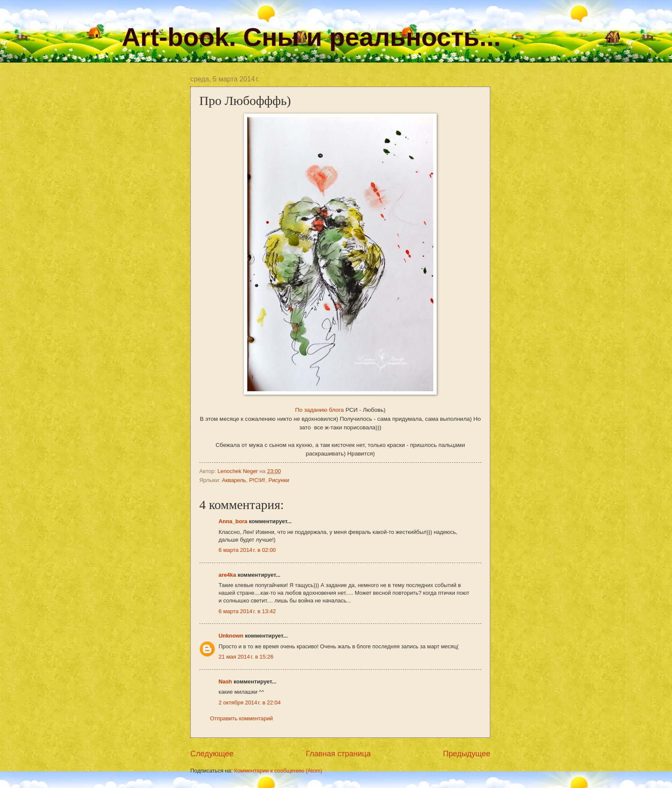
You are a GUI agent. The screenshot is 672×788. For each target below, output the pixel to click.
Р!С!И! (257, 480)
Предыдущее (467, 754)
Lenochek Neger (238, 471)
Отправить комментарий (241, 718)
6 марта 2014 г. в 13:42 (247, 611)
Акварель (234, 480)
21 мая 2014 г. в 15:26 (246, 657)
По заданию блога (320, 410)
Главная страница (338, 754)
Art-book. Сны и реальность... (311, 37)
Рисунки (279, 480)
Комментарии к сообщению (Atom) (278, 771)
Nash (225, 682)
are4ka (227, 575)
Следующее (212, 754)
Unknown (231, 636)
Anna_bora (233, 521)
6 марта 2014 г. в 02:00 (247, 550)
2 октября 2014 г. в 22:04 (250, 703)
